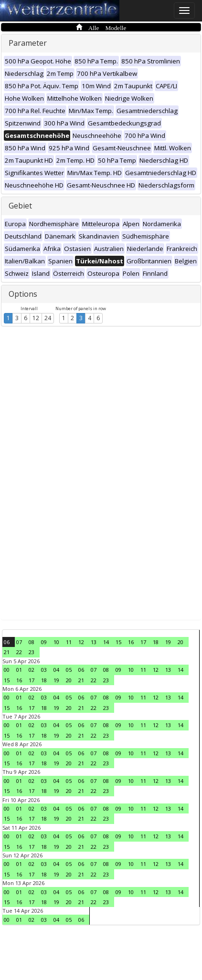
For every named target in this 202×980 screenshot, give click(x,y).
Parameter (28, 43)
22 (19, 652)
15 (118, 642)
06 (7, 642)
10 (56, 642)
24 (48, 318)
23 (32, 652)
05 (69, 670)
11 (69, 642)
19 (168, 642)
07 (19, 642)
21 (7, 652)
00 (7, 670)
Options (23, 294)
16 (131, 642)
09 (44, 642)
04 (56, 670)
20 (181, 642)
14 (106, 642)
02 (32, 670)
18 (156, 642)
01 (19, 670)
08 (32, 642)
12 (36, 318)
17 (143, 642)
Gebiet (20, 206)
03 (44, 670)
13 (94, 642)
